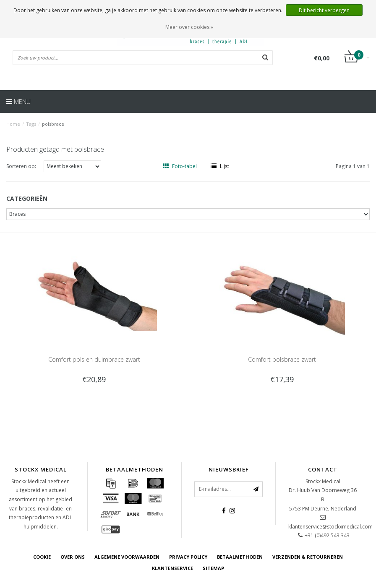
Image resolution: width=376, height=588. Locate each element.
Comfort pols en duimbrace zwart (94, 359)
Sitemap (213, 568)
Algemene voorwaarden (127, 557)
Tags (31, 124)
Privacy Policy (188, 557)
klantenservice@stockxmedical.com (330, 527)
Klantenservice (172, 568)
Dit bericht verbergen (324, 10)
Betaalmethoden (240, 557)
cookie (42, 557)
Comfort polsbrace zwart (282, 359)
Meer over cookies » (189, 27)
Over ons (73, 557)
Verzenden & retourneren (308, 557)
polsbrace (53, 124)
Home (13, 124)
